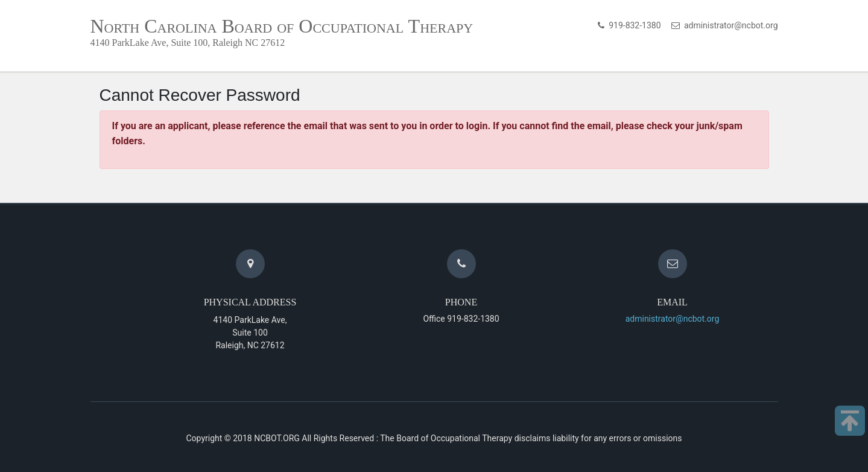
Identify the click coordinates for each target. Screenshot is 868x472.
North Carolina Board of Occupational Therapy (282, 26)
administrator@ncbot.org (729, 25)
